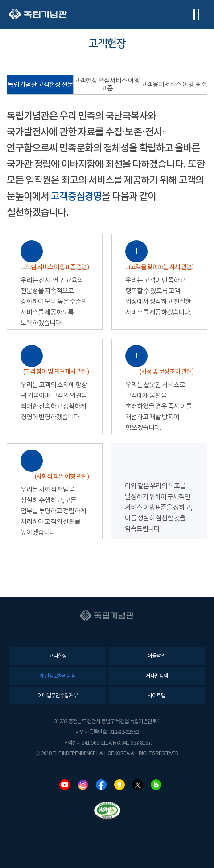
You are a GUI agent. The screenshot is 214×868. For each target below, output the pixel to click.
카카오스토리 (119, 785)
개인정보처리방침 (58, 676)
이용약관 (156, 656)
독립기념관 (38, 14)
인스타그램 (83, 785)
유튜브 (65, 785)
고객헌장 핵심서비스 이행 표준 (107, 85)
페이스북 (101, 785)
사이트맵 (156, 696)
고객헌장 (58, 656)
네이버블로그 (156, 785)
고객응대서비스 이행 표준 (174, 85)
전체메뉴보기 (197, 14)
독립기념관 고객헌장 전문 (40, 85)
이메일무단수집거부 (58, 696)
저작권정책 (156, 676)
